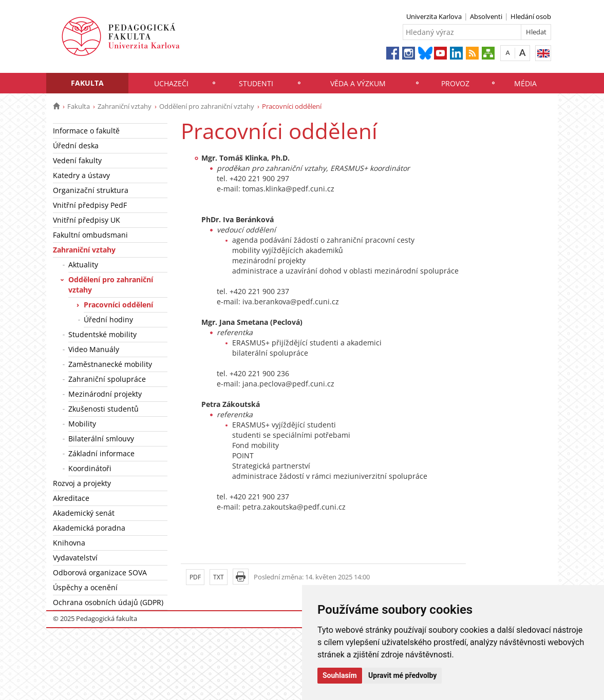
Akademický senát (84, 513)
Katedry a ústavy (81, 175)
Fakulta (87, 83)
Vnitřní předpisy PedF (90, 205)
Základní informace (101, 453)
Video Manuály (94, 349)
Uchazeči (171, 83)
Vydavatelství (75, 558)
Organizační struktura (91, 190)
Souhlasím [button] (340, 675)
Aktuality (83, 265)
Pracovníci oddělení (118, 305)
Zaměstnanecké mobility (110, 364)
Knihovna (69, 543)
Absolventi (486, 16)
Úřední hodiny (108, 319)
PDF (195, 577)
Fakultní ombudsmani (90, 235)
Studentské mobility (102, 334)
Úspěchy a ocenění (85, 587)
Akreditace (71, 498)
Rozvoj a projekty (82, 483)
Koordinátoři (90, 468)
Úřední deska (76, 145)
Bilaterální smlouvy (101, 439)
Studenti (256, 83)
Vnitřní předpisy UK (87, 220)
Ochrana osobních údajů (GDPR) (108, 602)
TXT (219, 577)
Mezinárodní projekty (105, 394)
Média (525, 83)
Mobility (82, 424)
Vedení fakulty (77, 160)
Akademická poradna (89, 528)
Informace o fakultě (86, 131)
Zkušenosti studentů (103, 409)
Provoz (455, 83)
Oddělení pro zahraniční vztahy (207, 106)
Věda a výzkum (358, 83)
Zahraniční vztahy (125, 106)
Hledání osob (531, 16)
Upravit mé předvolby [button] (402, 675)
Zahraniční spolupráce (107, 379)
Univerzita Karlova (434, 16)
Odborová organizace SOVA (100, 572)
